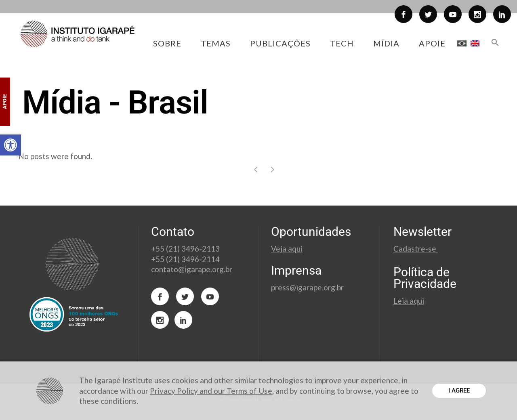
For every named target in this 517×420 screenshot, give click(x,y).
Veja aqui (287, 249)
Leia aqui (409, 301)
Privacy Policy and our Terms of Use (211, 391)
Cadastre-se (416, 249)
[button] (11, 145)
